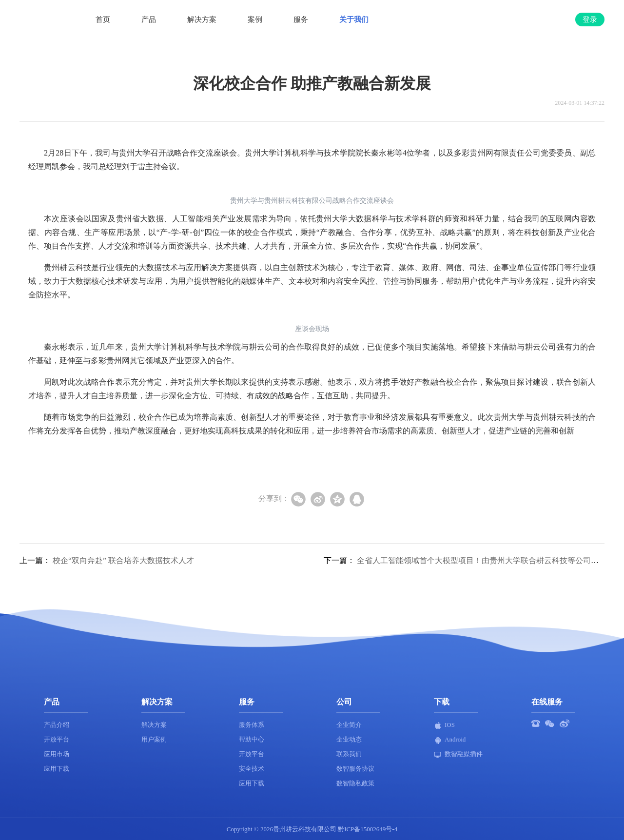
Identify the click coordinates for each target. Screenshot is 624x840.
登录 (590, 20)
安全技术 (252, 769)
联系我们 (349, 754)
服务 (301, 20)
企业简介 (349, 725)
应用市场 (57, 754)
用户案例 (154, 739)
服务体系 (252, 725)
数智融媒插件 (458, 754)
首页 (103, 20)
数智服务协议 (355, 769)
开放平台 (57, 739)
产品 (149, 20)
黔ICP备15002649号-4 (368, 829)
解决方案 (202, 20)
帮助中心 (252, 739)
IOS (444, 725)
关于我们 (354, 20)
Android (450, 740)
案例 (255, 20)
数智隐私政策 (355, 783)
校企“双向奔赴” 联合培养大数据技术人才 (123, 560)
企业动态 (349, 739)
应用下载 (57, 769)
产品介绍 (57, 725)
